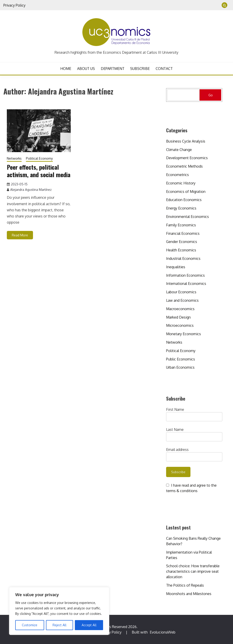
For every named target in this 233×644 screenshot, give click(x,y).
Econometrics (177, 175)
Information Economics (185, 275)
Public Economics (181, 359)
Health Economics (181, 250)
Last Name (175, 429)
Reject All (60, 625)
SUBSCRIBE (140, 69)
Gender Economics (182, 242)
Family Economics (181, 225)
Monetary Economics (184, 334)
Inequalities (176, 267)
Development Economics (187, 158)
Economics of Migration (186, 192)
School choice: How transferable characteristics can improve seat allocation (193, 571)
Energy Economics (181, 208)
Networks (14, 158)
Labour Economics (181, 292)
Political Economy (39, 158)
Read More (20, 235)
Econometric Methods (184, 166)
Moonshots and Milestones (189, 594)
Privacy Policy (14, 5)
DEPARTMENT (113, 69)
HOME (66, 69)
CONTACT (164, 69)
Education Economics (184, 200)
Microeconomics (180, 325)
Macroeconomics (180, 309)
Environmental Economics (187, 217)
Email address (177, 450)
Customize (30, 625)
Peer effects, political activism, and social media (39, 171)
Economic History (181, 183)
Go (211, 95)
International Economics (186, 284)
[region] (59, 611)
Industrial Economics (183, 258)
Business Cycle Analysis (186, 141)
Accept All (89, 625)
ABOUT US (86, 69)
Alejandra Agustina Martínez (31, 190)
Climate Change (179, 150)
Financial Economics (183, 233)
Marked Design (178, 317)
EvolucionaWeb (163, 632)
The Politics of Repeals (185, 585)
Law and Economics (182, 300)
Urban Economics (180, 367)
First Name (175, 409)
